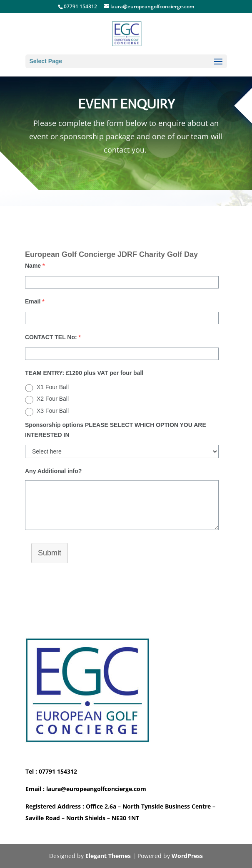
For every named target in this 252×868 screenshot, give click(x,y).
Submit (50, 553)
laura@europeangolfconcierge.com (96, 789)
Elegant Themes (108, 856)
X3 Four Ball (53, 411)
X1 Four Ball (53, 387)
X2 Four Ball (53, 399)
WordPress (187, 856)
